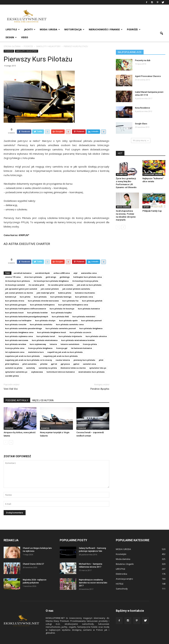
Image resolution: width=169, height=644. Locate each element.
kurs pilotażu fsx (70, 293)
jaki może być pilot (46, 285)
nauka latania (63, 352)
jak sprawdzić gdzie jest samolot (21, 281)
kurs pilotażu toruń (46, 329)
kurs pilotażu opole (68, 313)
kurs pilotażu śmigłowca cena (19, 325)
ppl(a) (76, 356)
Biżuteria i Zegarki (125, 556)
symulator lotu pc (98, 360)
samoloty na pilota (48, 360)
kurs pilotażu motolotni (84, 309)
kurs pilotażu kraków (37, 305)
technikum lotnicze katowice (61, 364)
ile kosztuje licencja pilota (85, 273)
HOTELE (120, 576)
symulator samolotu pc (16, 364)
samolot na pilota (14, 360)
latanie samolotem (70, 337)
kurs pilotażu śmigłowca (91, 321)
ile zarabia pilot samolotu (61, 277)
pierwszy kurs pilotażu (84, 352)
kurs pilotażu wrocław (16, 337)
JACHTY (30, 29)
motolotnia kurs (36, 344)
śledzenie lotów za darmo (73, 360)
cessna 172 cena (13, 269)
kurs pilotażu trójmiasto (70, 329)
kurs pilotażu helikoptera (42, 297)
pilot (101, 352)
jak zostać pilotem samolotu (76, 281)
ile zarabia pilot (36, 277)
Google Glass (141, 124)
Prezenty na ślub (143, 60)
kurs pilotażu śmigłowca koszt (52, 325)
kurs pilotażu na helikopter (18, 313)
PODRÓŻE (134, 29)
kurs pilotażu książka (61, 305)
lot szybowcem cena (15, 344)
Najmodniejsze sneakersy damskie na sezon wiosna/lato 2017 (93, 575)
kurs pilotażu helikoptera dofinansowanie (26, 301)
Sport (146, 207)
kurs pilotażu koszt (14, 305)
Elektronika (121, 566)
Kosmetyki (122, 174)
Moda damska (123, 207)
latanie (53, 337)
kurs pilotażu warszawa (17, 333)
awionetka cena (89, 265)
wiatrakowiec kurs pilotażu (92, 364)
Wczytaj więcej (141, 140)
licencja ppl (62, 341)
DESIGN (11, 37)
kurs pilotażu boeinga (61, 289)
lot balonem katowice (81, 341)
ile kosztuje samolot (15, 277)
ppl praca (65, 356)
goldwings (65, 269)
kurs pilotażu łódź (60, 309)
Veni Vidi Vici (11, 381)
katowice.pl (11, 289)
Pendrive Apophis (100, 381)
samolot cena (89, 356)
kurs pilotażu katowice (89, 301)
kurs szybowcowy (38, 337)
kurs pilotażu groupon (16, 297)
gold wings (51, 269)
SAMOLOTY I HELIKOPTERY (26, 51)
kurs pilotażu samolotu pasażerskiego (24, 321)
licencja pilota (90, 337)
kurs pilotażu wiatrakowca (45, 333)
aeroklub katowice (23, 265)
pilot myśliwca (12, 356)
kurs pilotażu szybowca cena (19, 329)
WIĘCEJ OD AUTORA (43, 393)
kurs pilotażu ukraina (96, 329)
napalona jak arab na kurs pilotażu (22, 348)
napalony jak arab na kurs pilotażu (61, 348)
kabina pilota (65, 285)
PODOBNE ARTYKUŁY (17, 393)
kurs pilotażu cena (84, 289)
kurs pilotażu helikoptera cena (73, 297)
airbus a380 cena (62, 265)
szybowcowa (37, 364)
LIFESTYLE (13, 29)
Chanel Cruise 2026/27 (33, 556)
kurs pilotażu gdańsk (92, 293)
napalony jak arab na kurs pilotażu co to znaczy (29, 352)
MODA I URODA (50, 29)
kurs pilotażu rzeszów (16, 317)
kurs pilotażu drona (15, 293)
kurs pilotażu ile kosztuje (62, 301)
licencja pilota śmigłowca (40, 341)
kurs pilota (25, 289)
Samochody (122, 581)
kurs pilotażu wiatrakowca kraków (78, 333)
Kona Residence (143, 108)
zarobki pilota (12, 368)
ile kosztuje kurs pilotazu (18, 273)
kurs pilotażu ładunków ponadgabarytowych (27, 309)
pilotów (44, 356)
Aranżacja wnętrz (124, 571)
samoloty (31, 360)
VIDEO (25, 37)
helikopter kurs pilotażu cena (88, 269)
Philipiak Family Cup (152, 211)
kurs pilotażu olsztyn (45, 313)
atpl (75, 265)
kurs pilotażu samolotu (41, 317)
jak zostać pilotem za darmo (19, 285)
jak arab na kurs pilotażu (89, 277)
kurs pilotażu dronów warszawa (43, 293)
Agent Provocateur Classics (148, 76)
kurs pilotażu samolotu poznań (61, 321)
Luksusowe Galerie (153, 174)
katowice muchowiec (85, 285)
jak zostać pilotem (50, 281)
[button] (161, 33)
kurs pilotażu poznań (91, 313)
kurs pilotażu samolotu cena (70, 317)
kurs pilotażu (40, 289)
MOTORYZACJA (74, 29)
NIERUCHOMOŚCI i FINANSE (106, 29)
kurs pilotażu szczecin (80, 325)
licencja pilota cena (15, 341)
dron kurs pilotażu (33, 269)
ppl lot (54, 356)
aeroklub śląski (42, 265)
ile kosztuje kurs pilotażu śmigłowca (51, 273)
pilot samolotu (30, 356)
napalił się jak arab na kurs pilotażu (65, 344)
